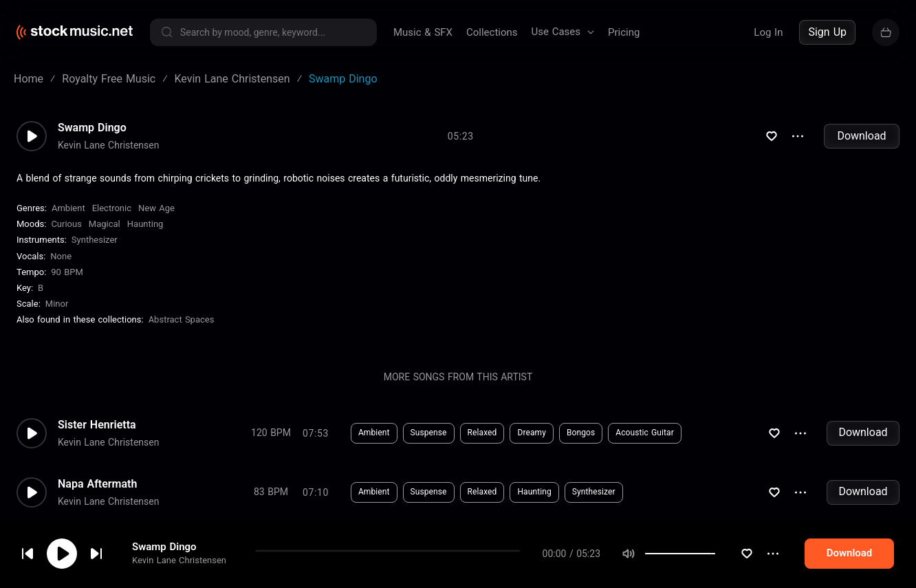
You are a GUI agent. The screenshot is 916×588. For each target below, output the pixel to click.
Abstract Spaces (182, 319)
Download (861, 136)
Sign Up (827, 32)
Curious (66, 224)
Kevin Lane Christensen (108, 145)
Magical (105, 224)
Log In (768, 32)
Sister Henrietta (97, 425)
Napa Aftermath (97, 484)
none (61, 256)
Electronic (112, 208)
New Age (156, 208)
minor (57, 304)
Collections (492, 32)
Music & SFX (423, 32)
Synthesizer (95, 240)
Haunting (145, 224)
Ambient (68, 208)
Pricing (624, 32)
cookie (92, 551)
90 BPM (67, 272)
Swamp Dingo (92, 128)
